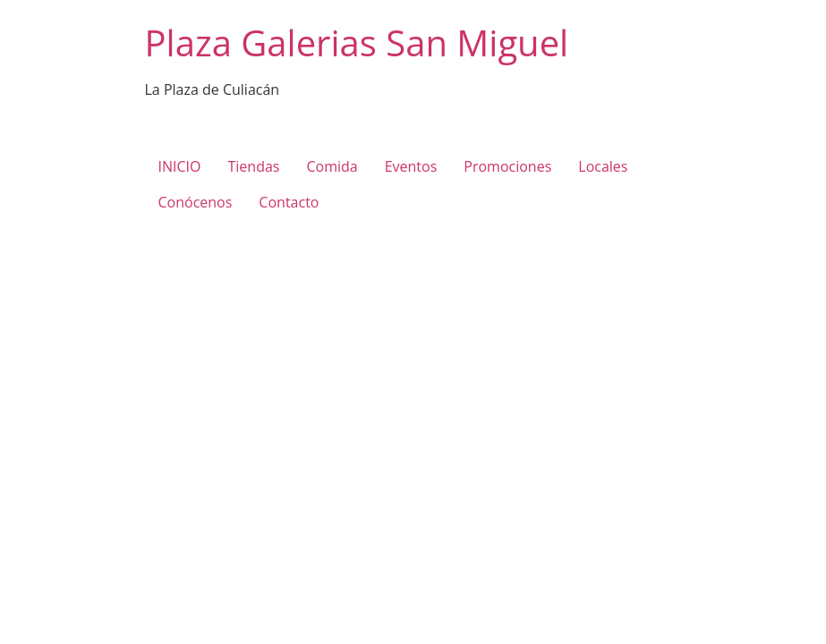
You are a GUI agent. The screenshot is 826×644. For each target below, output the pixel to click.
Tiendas (253, 166)
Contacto (289, 202)
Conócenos (196, 202)
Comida (332, 166)
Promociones (507, 166)
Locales (603, 166)
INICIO (180, 166)
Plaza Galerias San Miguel (357, 42)
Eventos (411, 166)
